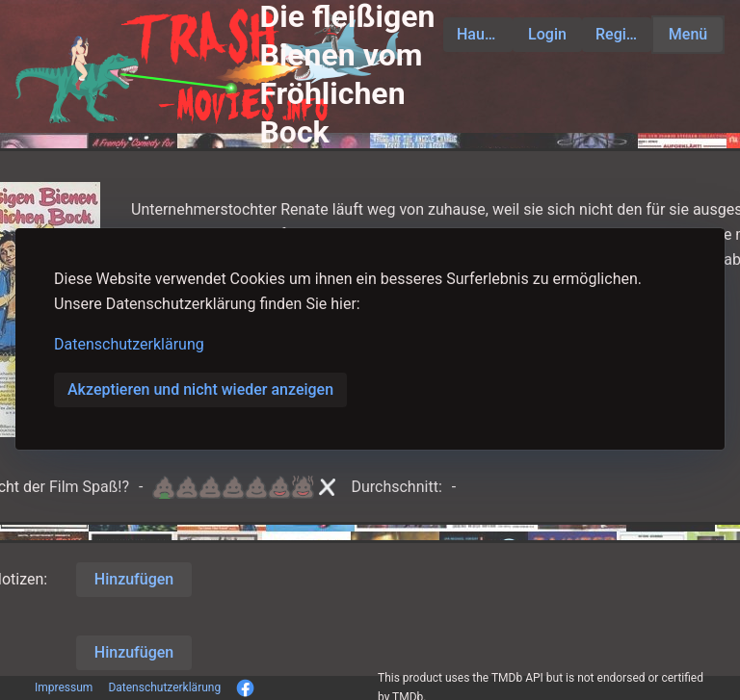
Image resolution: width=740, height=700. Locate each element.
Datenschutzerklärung (129, 344)
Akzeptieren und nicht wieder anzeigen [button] (200, 389)
